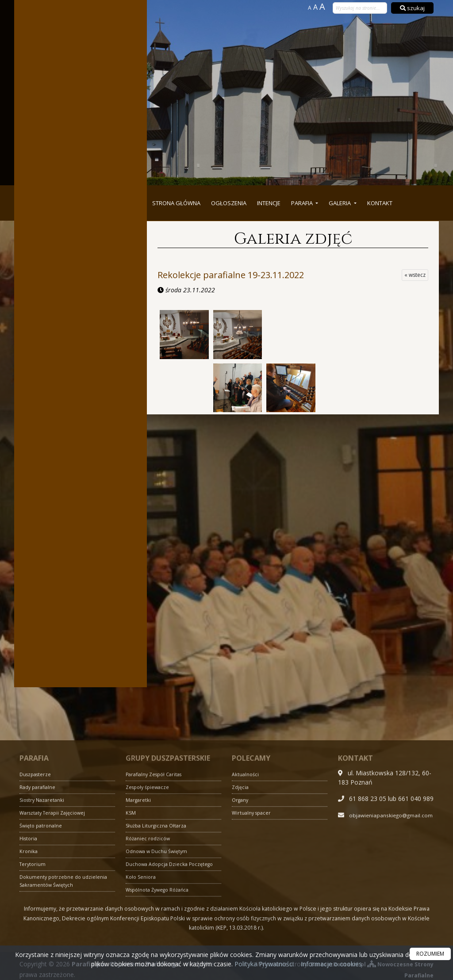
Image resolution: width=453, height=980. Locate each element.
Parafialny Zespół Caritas (157, 884)
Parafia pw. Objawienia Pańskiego (299, 59)
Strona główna (176, 203)
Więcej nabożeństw (81, 111)
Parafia (303, 203)
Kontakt (380, 203)
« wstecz (415, 275)
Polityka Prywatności (263, 964)
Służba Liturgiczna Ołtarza (158, 935)
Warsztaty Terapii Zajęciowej (56, 922)
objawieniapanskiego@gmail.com (386, 934)
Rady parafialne (39, 897)
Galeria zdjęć (293, 239)
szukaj (412, 8)
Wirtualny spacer (253, 922)
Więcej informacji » (81, 624)
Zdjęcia (241, 897)
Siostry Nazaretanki (44, 909)
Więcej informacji (81, 250)
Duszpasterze (37, 884)
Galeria (340, 203)
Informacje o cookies (331, 964)
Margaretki (139, 909)
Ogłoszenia (229, 203)
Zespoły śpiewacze (150, 897)
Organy (241, 909)
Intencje (269, 203)
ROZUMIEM (430, 954)
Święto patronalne (42, 935)
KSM (131, 922)
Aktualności (246, 884)
